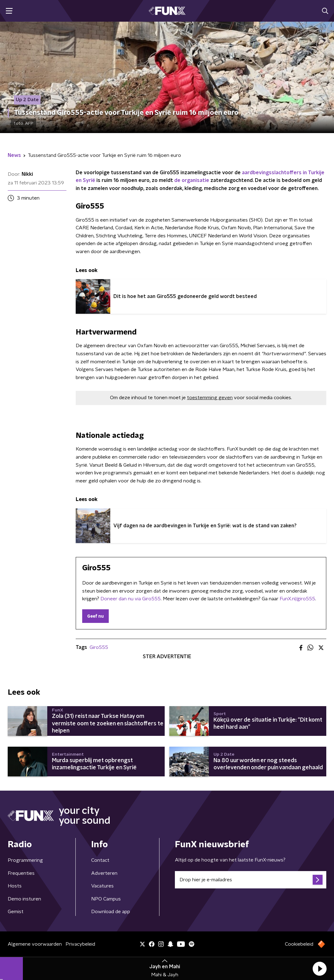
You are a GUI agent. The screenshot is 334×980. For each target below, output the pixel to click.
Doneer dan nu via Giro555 (131, 599)
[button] (319, 969)
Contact (100, 860)
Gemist (16, 912)
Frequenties (21, 873)
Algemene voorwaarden (35, 944)
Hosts (15, 886)
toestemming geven (210, 398)
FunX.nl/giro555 (297, 599)
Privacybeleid (80, 944)
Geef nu (95, 616)
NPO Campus (106, 899)
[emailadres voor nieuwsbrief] (251, 880)
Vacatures (102, 886)
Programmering (25, 860)
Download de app (111, 912)
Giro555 (99, 647)
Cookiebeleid (299, 944)
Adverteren (104, 873)
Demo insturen (24, 899)
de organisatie (192, 180)
